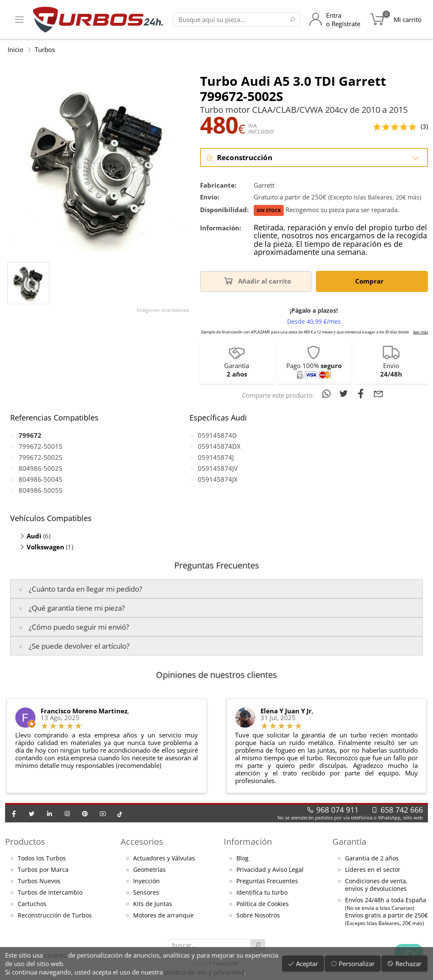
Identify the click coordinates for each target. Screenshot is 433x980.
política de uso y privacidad (204, 972)
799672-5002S (40, 457)
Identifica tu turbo (262, 893)
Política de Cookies (263, 904)
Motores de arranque (163, 915)
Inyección (147, 881)
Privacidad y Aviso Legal (270, 870)
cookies (55, 955)
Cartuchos (32, 904)
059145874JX (218, 479)
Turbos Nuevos (39, 881)
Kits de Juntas (153, 904)
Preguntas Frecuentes (267, 881)
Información (248, 842)
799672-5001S (40, 446)
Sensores (146, 893)
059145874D (217, 435)
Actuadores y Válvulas (164, 858)
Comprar (371, 280)
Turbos (45, 49)
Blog (243, 858)
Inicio (15, 49)
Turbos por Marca (43, 870)
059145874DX (219, 446)
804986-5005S (40, 490)
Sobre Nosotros (258, 915)
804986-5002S (40, 468)
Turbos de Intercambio (50, 893)
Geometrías (149, 870)
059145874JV (218, 468)
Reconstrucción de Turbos (55, 915)
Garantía (349, 842)
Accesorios (142, 842)
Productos (25, 842)
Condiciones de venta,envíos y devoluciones (376, 885)
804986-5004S (40, 479)
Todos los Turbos (42, 858)
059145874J (216, 457)
